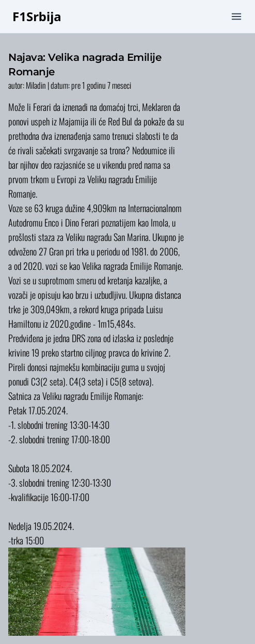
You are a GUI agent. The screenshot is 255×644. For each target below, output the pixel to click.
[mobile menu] (236, 17)
